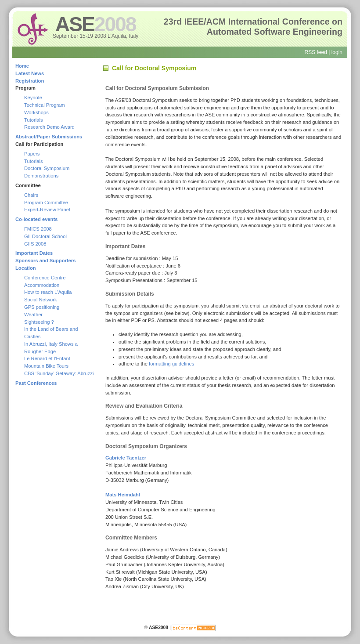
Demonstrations (41, 176)
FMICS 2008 (38, 229)
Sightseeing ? (39, 322)
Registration (30, 81)
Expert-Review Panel (47, 210)
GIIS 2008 (35, 244)
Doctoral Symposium (47, 168)
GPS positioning (42, 307)
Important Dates (34, 253)
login (337, 52)
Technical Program (45, 105)
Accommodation (42, 285)
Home (22, 66)
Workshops (36, 112)
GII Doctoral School (45, 236)
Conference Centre (45, 278)
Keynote (33, 98)
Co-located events (36, 219)
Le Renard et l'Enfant (47, 358)
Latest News (30, 73)
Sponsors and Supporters (45, 260)
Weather (33, 315)
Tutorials (33, 120)
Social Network (41, 300)
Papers (32, 154)
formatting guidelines (171, 364)
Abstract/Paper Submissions (49, 137)
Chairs (31, 195)
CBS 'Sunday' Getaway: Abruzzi (59, 373)
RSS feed (315, 52)
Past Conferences (36, 383)
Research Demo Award (49, 127)
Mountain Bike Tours (46, 366)
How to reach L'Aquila (48, 292)
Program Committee (46, 203)
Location (26, 268)
